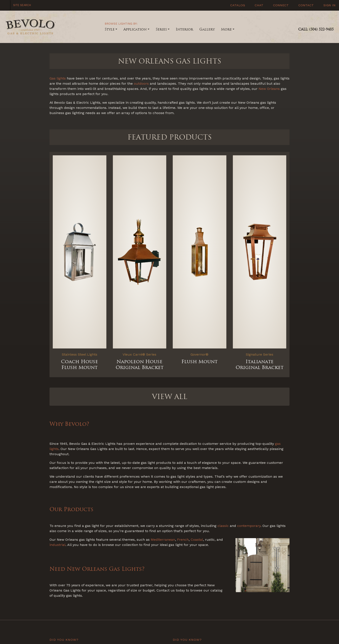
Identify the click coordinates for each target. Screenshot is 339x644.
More (226, 29)
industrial (58, 545)
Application (135, 29)
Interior (184, 29)
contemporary (249, 526)
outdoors (141, 83)
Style (110, 29)
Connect (280, 5)
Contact (305, 5)
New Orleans (269, 89)
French (183, 540)
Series (161, 29)
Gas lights (58, 78)
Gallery (207, 29)
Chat (258, 5)
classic (223, 526)
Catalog (237, 5)
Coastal (197, 540)
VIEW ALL (170, 397)
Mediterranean (163, 540)
